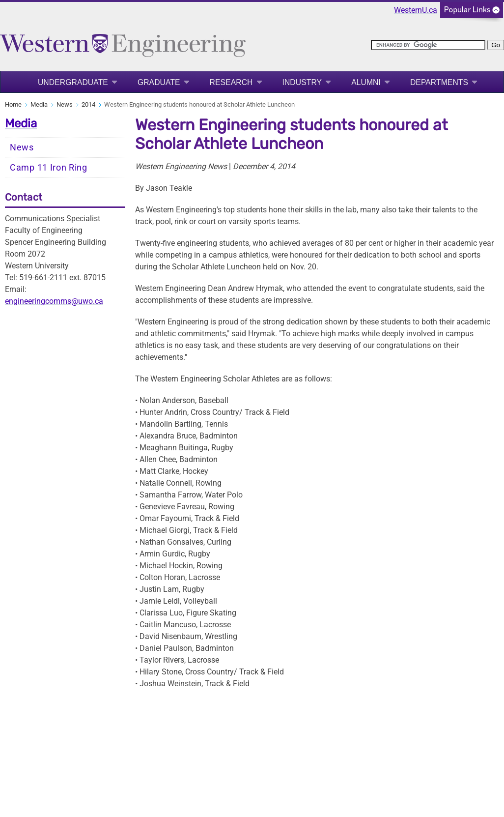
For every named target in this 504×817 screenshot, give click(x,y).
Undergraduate (73, 82)
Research (231, 82)
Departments (439, 82)
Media (39, 104)
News (65, 104)
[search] (428, 45)
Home (13, 104)
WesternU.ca (416, 10)
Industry (302, 82)
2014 (88, 104)
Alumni (366, 82)
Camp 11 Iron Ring (49, 168)
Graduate (159, 82)
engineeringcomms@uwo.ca (54, 301)
